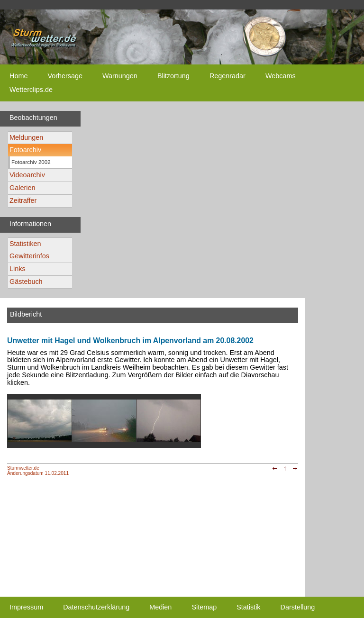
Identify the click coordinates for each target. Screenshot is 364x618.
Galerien (22, 188)
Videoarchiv (27, 175)
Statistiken (25, 244)
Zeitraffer (23, 200)
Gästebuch (26, 282)
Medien (160, 607)
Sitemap (204, 607)
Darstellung (298, 607)
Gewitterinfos (29, 256)
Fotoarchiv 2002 (31, 162)
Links (18, 269)
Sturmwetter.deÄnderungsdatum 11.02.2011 (38, 471)
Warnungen (120, 76)
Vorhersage (65, 76)
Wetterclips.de (31, 90)
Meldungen (26, 137)
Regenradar (227, 76)
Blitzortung (173, 76)
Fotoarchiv (25, 150)
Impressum (26, 607)
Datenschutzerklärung (96, 607)
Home (18, 76)
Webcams (281, 76)
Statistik (248, 607)
